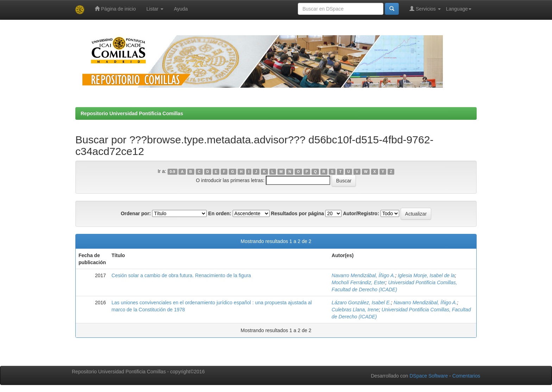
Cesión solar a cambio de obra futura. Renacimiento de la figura (181, 275)
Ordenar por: (136, 213)
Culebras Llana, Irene (355, 310)
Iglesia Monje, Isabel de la (426, 275)
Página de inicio (115, 9)
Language (459, 9)
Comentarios (466, 376)
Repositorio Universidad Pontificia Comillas (132, 113)
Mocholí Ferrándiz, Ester (359, 282)
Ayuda (181, 9)
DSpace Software (429, 376)
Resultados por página (297, 213)
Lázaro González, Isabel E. (361, 303)
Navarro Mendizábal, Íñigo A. (363, 275)
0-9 (172, 172)
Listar (155, 9)
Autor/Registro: (361, 213)
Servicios (425, 9)
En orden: (219, 213)
